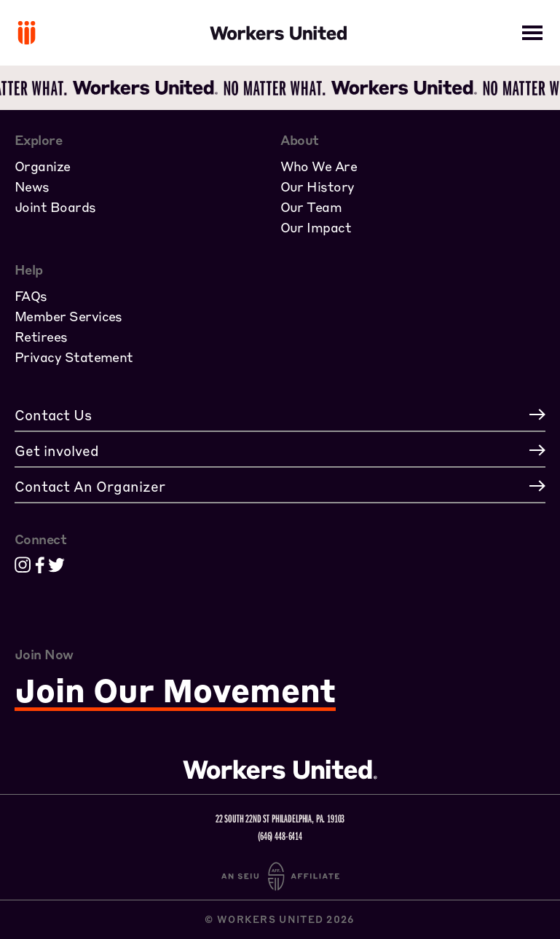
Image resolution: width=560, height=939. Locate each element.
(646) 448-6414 (280, 836)
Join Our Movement (175, 691)
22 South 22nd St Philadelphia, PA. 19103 (280, 818)
